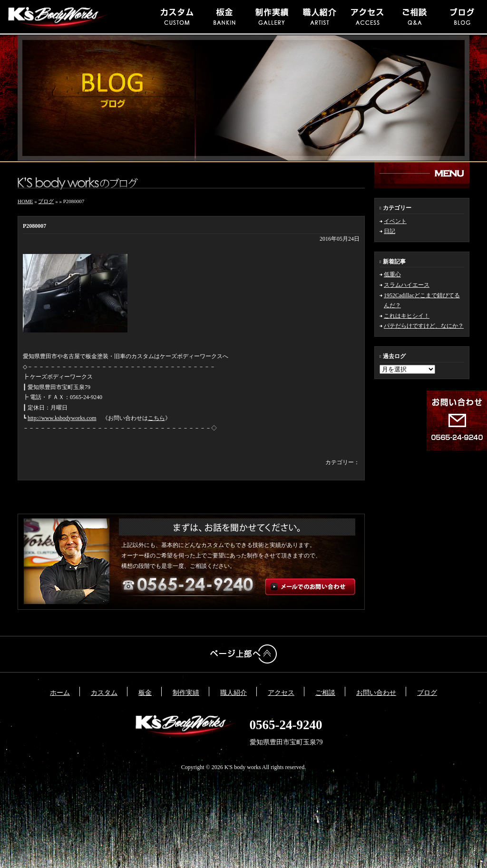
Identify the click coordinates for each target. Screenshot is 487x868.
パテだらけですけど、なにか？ (424, 326)
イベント (395, 221)
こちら (156, 418)
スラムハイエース (407, 285)
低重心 (392, 274)
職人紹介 (234, 693)
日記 (390, 231)
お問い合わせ (376, 693)
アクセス (281, 693)
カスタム (104, 693)
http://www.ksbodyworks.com (62, 418)
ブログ (46, 201)
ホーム (60, 693)
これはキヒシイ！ (407, 316)
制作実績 (186, 693)
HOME (25, 201)
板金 (145, 693)
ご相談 (325, 693)
